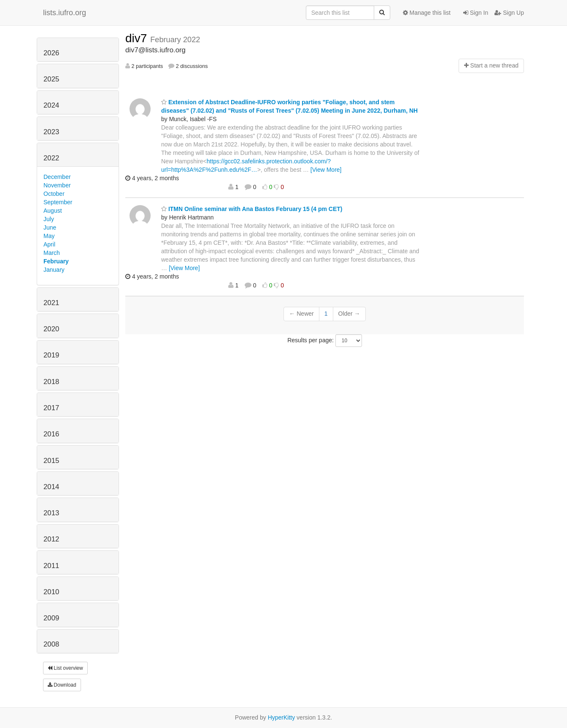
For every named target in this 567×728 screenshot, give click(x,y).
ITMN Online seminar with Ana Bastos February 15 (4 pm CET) (252, 209)
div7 (138, 38)
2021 (51, 303)
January (54, 270)
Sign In (476, 13)
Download (62, 685)
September (58, 202)
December (57, 177)
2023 (51, 132)
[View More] (326, 170)
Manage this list (427, 13)
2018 (51, 382)
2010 (51, 592)
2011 (51, 566)
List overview (65, 668)
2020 (51, 329)
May (49, 236)
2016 (51, 434)
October (54, 194)
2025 (51, 79)
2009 (51, 618)
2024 (51, 105)
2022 (51, 158)
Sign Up (509, 13)
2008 (51, 644)
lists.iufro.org (65, 13)
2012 (51, 539)
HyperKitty (282, 717)
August (53, 211)
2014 (51, 487)
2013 (51, 513)
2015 (51, 461)
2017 (51, 408)
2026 (51, 53)
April (49, 244)
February (56, 261)
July (49, 219)
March (52, 253)
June (50, 227)
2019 (51, 355)
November (57, 185)
